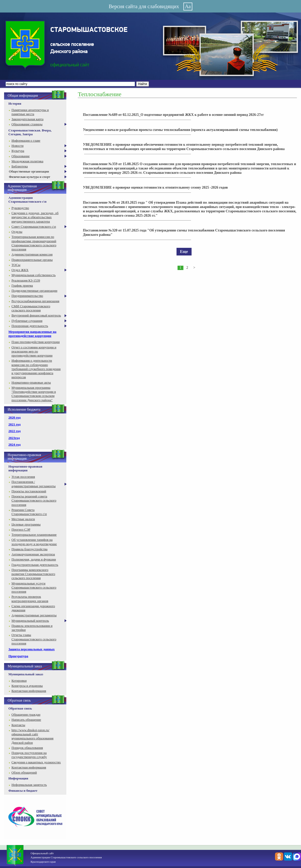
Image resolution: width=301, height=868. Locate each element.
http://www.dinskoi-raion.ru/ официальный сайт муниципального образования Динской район (33, 736)
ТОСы (16, 265)
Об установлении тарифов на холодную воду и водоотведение (34, 542)
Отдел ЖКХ (20, 270)
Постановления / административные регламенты (34, 484)
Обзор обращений (24, 772)
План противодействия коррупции (36, 342)
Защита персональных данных (32, 649)
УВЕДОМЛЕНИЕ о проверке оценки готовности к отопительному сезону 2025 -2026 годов (155, 187)
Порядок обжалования (27, 748)
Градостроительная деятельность (35, 565)
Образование (21, 156)
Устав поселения (23, 477)
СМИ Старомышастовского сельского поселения (31, 308)
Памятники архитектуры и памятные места (30, 112)
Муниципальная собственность (34, 275)
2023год (14, 438)
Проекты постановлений (29, 491)
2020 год (15, 417)
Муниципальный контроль (30, 621)
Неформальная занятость (29, 785)
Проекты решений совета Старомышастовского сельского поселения (34, 500)
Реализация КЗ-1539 (26, 280)
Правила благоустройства (29, 549)
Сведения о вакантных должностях (36, 762)
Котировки (19, 681)
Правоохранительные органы (32, 260)
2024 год (15, 444)
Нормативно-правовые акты (31, 382)
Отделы (17, 232)
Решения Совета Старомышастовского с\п (29, 512)
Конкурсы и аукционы (27, 686)
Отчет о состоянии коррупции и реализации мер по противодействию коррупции (34, 351)
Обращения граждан (26, 714)
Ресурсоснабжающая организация (35, 301)
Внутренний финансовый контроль (36, 315)
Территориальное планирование (34, 535)
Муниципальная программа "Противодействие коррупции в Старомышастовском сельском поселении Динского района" (34, 394)
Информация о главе (26, 140)
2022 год (15, 431)
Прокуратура (18, 656)
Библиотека (20, 166)
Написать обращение (26, 720)
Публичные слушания (27, 321)
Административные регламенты (34, 615)
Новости (17, 146)
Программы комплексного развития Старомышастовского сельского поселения (33, 574)
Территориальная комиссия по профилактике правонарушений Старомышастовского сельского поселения (34, 243)
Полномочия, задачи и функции (34, 559)
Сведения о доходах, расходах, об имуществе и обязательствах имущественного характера (35, 217)
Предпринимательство (27, 296)
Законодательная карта (27, 119)
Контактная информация (29, 691)
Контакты (18, 725)
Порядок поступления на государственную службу (29, 755)
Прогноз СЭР (21, 529)
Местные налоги (23, 519)
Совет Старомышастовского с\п (34, 227)
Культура (18, 151)
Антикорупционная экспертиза (33, 554)
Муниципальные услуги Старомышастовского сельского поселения (34, 588)
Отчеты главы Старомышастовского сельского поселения (34, 639)
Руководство (20, 208)
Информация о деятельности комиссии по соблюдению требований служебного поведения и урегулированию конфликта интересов (36, 369)
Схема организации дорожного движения (33, 608)
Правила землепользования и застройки (32, 628)
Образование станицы (27, 124)
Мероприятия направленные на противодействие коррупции (32, 334)
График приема (22, 285)
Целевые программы (26, 524)
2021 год (15, 424)
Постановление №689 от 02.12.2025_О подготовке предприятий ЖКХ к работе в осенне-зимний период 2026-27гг (173, 115)
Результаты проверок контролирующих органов (30, 599)
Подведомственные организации (34, 291)
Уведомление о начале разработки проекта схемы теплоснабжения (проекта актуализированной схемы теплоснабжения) (180, 130)
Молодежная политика (27, 161)
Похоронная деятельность (30, 326)
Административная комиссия (32, 254)
